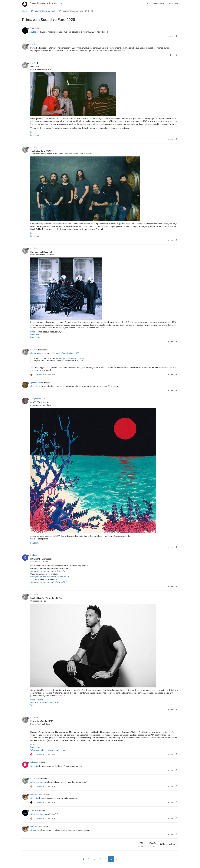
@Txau (46, 826)
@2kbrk (38, 28)
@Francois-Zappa (38, 782)
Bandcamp (35, 337)
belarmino (34, 762)
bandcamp (35, 543)
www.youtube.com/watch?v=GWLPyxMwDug (50, 577)
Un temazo (35, 335)
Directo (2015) (37, 700)
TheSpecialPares (37, 399)
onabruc (34, 555)
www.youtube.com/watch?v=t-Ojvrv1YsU (48, 571)
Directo (33, 132)
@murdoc (47, 383)
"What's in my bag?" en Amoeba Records (48, 750)
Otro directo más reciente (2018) (44, 703)
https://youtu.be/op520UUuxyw (73, 359)
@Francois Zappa (42, 778)
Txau (32, 28)
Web (32, 705)
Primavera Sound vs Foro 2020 (66, 353)
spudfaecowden (37, 383)
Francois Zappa (36, 794)
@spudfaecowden (42, 350)
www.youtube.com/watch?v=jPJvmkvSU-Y (49, 582)
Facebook (35, 135)
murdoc (33, 44)
